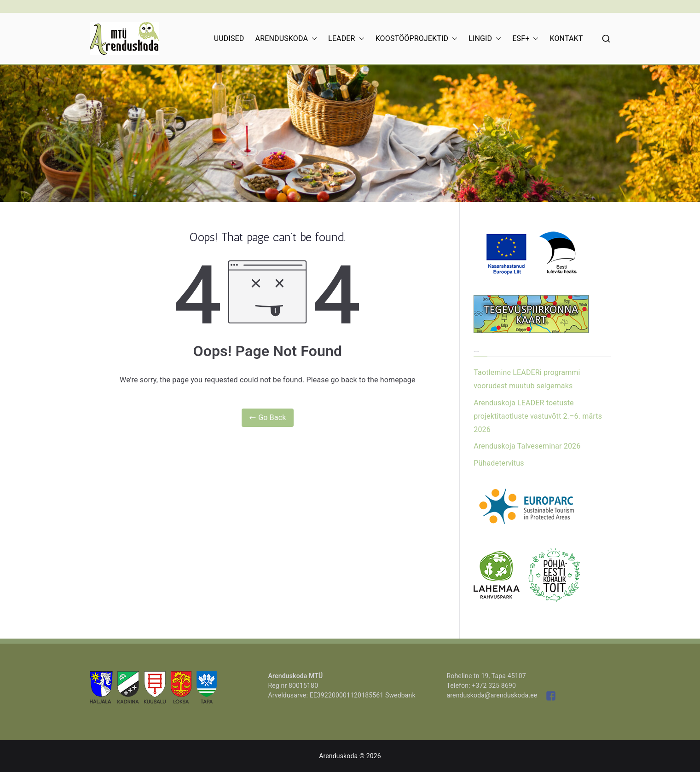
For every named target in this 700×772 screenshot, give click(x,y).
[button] (312, 39)
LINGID (485, 39)
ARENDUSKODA (286, 39)
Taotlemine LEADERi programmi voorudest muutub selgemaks (527, 379)
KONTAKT (566, 38)
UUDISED (229, 38)
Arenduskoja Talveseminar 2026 (527, 446)
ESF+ (525, 39)
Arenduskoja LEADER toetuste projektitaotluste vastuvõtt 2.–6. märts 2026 (538, 416)
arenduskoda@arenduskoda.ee (492, 695)
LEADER (346, 39)
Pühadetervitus (499, 463)
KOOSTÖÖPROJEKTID (417, 39)
